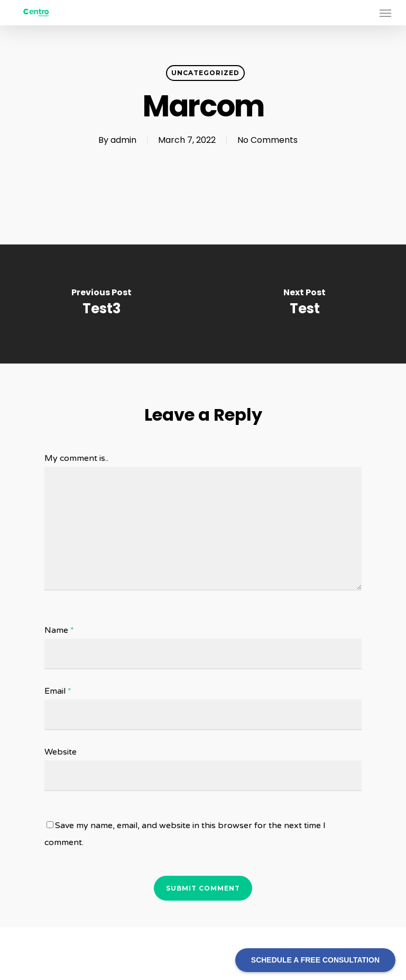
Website (61, 752)
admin (123, 140)
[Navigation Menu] (385, 13)
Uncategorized (205, 73)
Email (58, 691)
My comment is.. (76, 458)
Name (59, 630)
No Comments (267, 140)
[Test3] (101, 304)
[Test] (304, 304)
